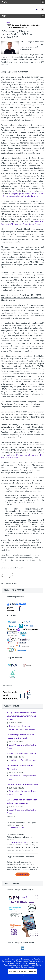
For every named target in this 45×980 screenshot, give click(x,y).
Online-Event (15, 726)
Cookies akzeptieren (18, 972)
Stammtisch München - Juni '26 (22, 754)
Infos (22, 976)
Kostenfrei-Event (29, 729)
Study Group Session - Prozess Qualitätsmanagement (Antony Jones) (21, 716)
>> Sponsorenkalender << (17, 842)
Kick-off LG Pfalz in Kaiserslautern (22, 785)
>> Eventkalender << (15, 828)
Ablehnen (32, 972)
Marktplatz (22, 874)
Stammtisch (33, 760)
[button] (22, 590)
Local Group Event (17, 745)
